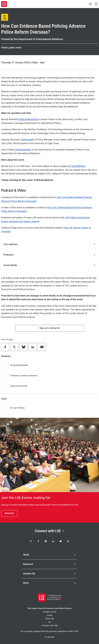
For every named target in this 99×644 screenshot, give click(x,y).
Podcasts (49, 255)
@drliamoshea (23, 150)
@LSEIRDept (78, 166)
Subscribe (9, 513)
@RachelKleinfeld (28, 119)
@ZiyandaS (27, 140)
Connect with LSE (49, 531)
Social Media (49, 265)
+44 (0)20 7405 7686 (50, 626)
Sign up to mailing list (49, 328)
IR (69, 166)
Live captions (49, 244)
